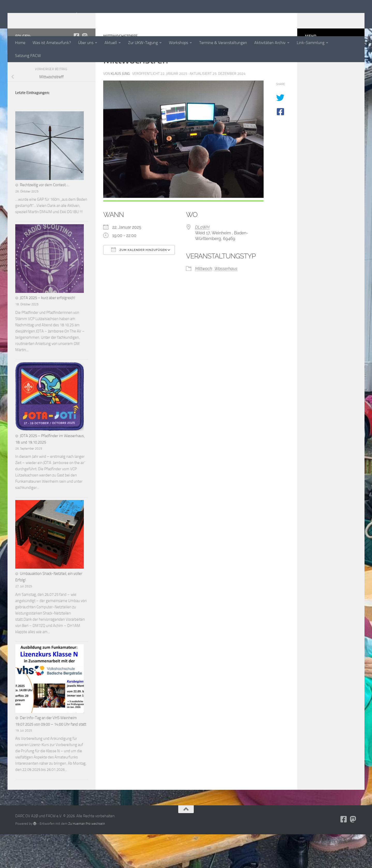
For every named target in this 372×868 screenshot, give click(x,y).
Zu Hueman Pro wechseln (87, 857)
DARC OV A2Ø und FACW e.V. (81, 18)
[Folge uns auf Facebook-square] (76, 70)
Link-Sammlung (311, 43)
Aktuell (111, 43)
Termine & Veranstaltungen (223, 43)
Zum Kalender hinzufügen (139, 283)
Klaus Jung (120, 107)
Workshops (178, 43)
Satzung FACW (28, 56)
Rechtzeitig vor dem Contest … (45, 219)
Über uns (86, 43)
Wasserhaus (226, 302)
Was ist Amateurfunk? (52, 43)
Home (20, 43)
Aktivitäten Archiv (270, 43)
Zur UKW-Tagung (143, 43)
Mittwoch (204, 302)
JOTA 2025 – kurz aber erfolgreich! (48, 331)
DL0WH (202, 261)
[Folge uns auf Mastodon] (85, 70)
